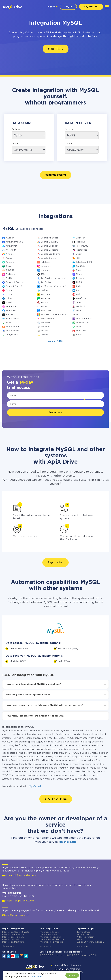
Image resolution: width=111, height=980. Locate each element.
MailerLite (46, 298)
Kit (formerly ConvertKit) (53, 286)
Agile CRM (11, 250)
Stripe (79, 274)
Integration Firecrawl (50, 937)
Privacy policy (84, 935)
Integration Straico (49, 932)
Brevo (9, 266)
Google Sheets (48, 258)
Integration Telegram (13, 937)
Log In (68, 7)
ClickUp (9, 278)
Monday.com (47, 319)
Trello (79, 290)
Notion (44, 331)
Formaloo (11, 315)
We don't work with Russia (90, 942)
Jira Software (47, 282)
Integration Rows (48, 935)
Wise (78, 311)
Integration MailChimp (14, 942)
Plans (80, 940)
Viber (78, 303)
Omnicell (45, 335)
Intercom (45, 270)
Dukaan (9, 298)
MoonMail (45, 323)
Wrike (79, 327)
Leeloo (44, 290)
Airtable (10, 254)
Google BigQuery (49, 242)
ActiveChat (11, 246)
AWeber (10, 238)
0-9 (95, 955)
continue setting (56, 175)
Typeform (81, 298)
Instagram (46, 266)
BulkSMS (10, 270)
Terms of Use (84, 932)
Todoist (80, 286)
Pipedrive (81, 242)
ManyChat (46, 311)
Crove (9, 294)
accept (72, 975)
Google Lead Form (50, 254)
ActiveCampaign (14, 242)
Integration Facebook (13, 935)
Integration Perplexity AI (52, 940)
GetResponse (12, 319)
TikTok (79, 282)
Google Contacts (49, 250)
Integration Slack (11, 940)
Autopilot (10, 262)
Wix (78, 315)
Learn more (36, 977)
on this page (68, 842)
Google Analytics (49, 238)
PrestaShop (82, 250)
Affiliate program (86, 937)
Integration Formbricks (51, 942)
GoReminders (12, 327)
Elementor (11, 307)
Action (15, 144)
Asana (9, 258)
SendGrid (80, 266)
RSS (78, 258)
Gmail (8, 323)
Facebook (11, 311)
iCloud (79, 335)
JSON (43, 274)
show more (8, 946)
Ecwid (9, 303)
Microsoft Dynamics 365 (53, 315)
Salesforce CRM (84, 262)
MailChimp (46, 294)
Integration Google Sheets (16, 932)
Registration (91, 7)
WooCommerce (84, 319)
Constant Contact (15, 282)
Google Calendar (49, 246)
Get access (56, 412)
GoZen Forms (13, 331)
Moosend (45, 327)
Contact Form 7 (14, 286)
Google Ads (12, 335)
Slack (78, 270)
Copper (9, 290)
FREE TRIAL (56, 49)
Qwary (79, 254)
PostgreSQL (82, 246)
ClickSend (11, 274)
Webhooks (81, 307)
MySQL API (36, 786)
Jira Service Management (53, 278)
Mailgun (45, 303)
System (16, 129)
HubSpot (45, 262)
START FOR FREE (56, 799)
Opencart (81, 238)
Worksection (82, 323)
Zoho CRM (81, 331)
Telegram (80, 278)
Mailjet (44, 307)
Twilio (79, 294)
